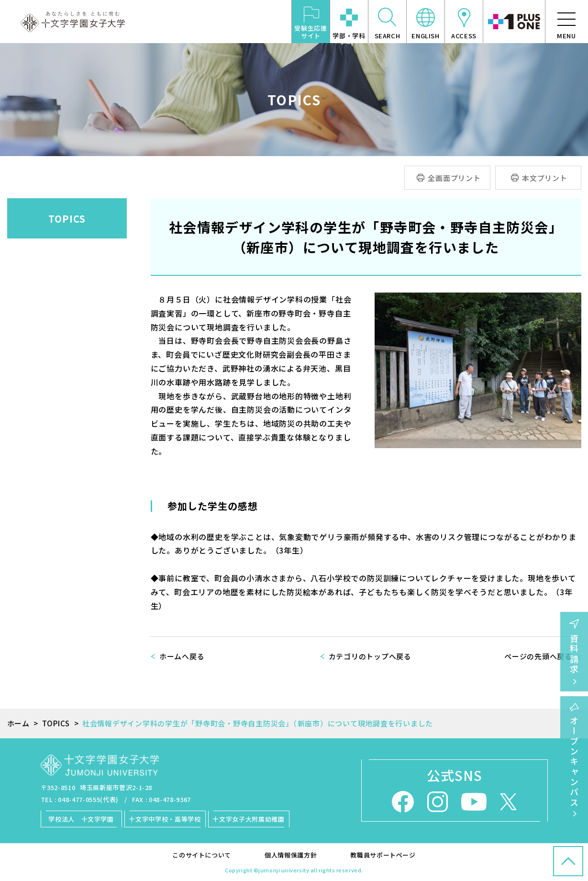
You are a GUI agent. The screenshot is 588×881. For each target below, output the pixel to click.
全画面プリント (454, 178)
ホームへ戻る (182, 656)
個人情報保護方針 (291, 855)
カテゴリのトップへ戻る (370, 656)
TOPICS (67, 219)
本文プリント (545, 178)
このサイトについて (202, 855)
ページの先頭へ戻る (538, 656)
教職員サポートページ (383, 855)
